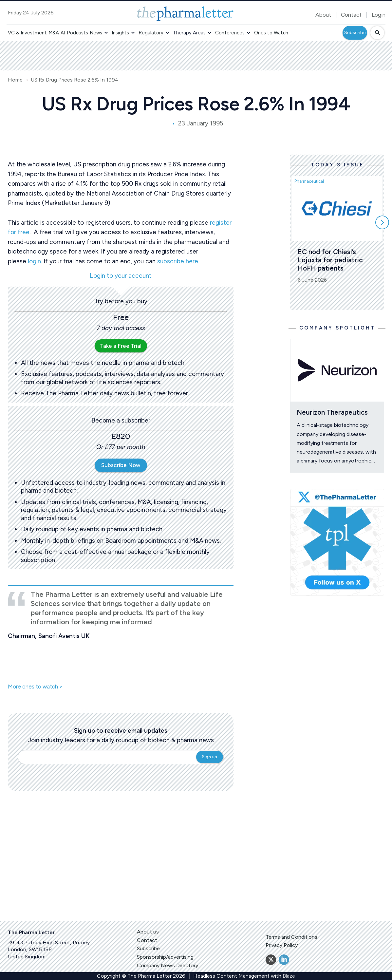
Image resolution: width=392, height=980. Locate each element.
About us (148, 932)
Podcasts (77, 33)
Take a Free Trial (121, 346)
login (34, 261)
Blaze (289, 976)
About (323, 15)
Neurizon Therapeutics (332, 412)
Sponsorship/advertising (165, 957)
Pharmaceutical (309, 181)
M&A (54, 33)
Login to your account (121, 276)
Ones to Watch (271, 33)
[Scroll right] (382, 222)
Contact (351, 15)
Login (379, 15)
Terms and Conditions (291, 937)
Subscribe (355, 33)
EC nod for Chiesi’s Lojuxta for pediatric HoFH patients (331, 260)
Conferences (230, 33)
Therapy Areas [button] (189, 33)
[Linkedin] (284, 960)
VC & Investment (27, 33)
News (96, 33)
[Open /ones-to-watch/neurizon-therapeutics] (337, 370)
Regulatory (151, 33)
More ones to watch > (35, 687)
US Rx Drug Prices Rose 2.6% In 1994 (75, 80)
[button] (106, 33)
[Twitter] (271, 960)
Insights (120, 33)
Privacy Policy (282, 945)
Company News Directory (168, 965)
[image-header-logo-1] (185, 14)
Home (15, 80)
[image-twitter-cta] (337, 542)
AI (63, 33)
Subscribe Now (121, 465)
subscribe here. (178, 261)
